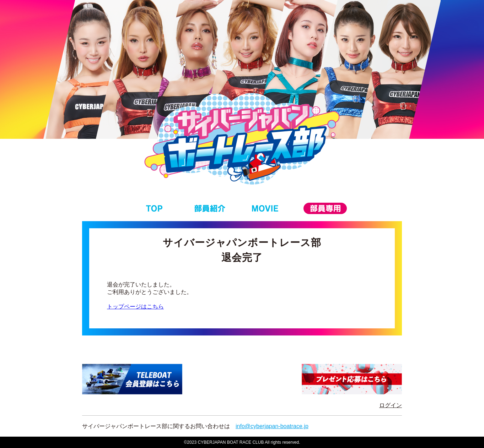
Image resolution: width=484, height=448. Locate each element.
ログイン (391, 405)
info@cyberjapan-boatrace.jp (272, 426)
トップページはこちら (135, 307)
